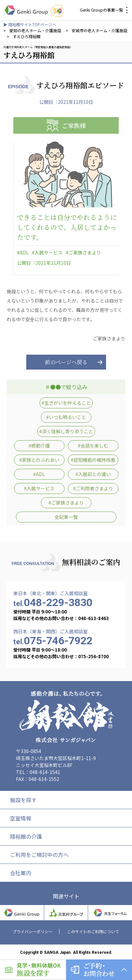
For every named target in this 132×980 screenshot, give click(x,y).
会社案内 (21, 873)
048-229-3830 (53, 602)
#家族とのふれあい (39, 460)
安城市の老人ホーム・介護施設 (99, 30)
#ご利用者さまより (93, 488)
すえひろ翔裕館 (27, 36)
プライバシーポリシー (33, 931)
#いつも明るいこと (66, 417)
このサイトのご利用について (93, 931)
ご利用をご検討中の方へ (39, 855)
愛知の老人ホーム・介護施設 (36, 30)
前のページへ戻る (66, 362)
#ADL (23, 252)
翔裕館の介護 (26, 836)
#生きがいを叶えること (66, 403)
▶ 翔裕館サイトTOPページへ (30, 24)
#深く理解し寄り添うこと (66, 431)
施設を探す (23, 800)
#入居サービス (47, 252)
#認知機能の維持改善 (93, 460)
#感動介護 (39, 446)
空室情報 (21, 818)
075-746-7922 (53, 641)
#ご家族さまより (83, 252)
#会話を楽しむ (93, 446)
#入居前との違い (93, 474)
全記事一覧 (66, 517)
